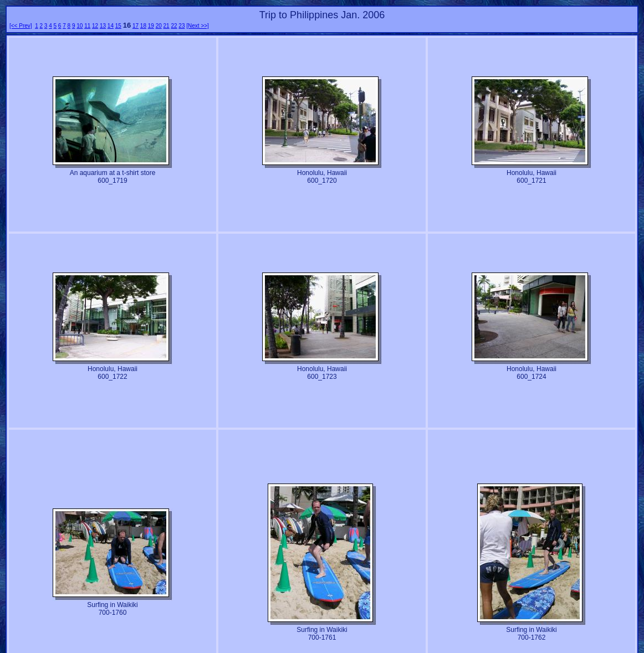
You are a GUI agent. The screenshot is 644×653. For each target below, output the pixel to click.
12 (95, 26)
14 (111, 26)
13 (103, 26)
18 (143, 26)
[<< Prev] (21, 26)
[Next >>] (198, 26)
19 (151, 26)
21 (167, 26)
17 (136, 26)
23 (182, 26)
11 (87, 26)
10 (80, 26)
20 (159, 26)
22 (174, 26)
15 (118, 26)
